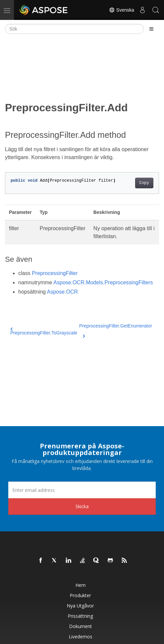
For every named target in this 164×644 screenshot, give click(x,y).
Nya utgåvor (80, 606)
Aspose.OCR (62, 292)
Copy (144, 183)
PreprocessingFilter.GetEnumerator (116, 330)
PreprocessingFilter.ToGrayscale (44, 331)
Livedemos (81, 637)
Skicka (82, 506)
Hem (81, 585)
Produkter (80, 595)
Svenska (122, 10)
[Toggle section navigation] (151, 29)
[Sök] (74, 29)
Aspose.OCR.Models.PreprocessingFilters (103, 282)
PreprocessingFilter (55, 273)
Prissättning (80, 616)
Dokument (81, 626)
